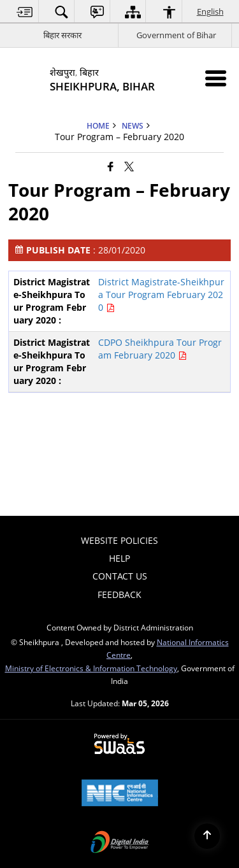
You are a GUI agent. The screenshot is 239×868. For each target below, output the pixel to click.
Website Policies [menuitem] (119, 540)
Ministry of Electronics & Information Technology (91, 668)
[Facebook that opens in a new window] (111, 166)
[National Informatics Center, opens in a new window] (120, 794)
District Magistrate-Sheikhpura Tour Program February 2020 (161, 295)
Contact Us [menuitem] (120, 576)
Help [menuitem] (119, 558)
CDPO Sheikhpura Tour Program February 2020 (160, 349)
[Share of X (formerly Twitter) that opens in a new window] (129, 166)
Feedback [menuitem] (119, 594)
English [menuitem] (211, 11)
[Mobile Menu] (216, 78)
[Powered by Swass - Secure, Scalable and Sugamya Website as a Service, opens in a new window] (119, 744)
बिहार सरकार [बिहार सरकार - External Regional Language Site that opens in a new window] (62, 35)
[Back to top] (207, 836)
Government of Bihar (176, 35)
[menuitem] (25, 12)
